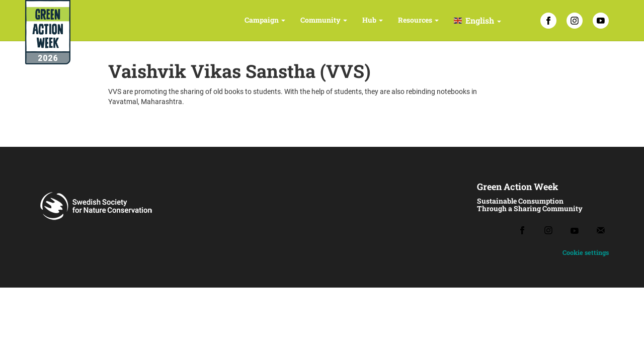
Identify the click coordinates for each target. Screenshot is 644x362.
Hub (373, 20)
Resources (418, 20)
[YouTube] (601, 21)
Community (324, 20)
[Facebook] (548, 21)
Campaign (265, 20)
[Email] (601, 230)
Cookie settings (586, 252)
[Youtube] (575, 231)
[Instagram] (575, 21)
